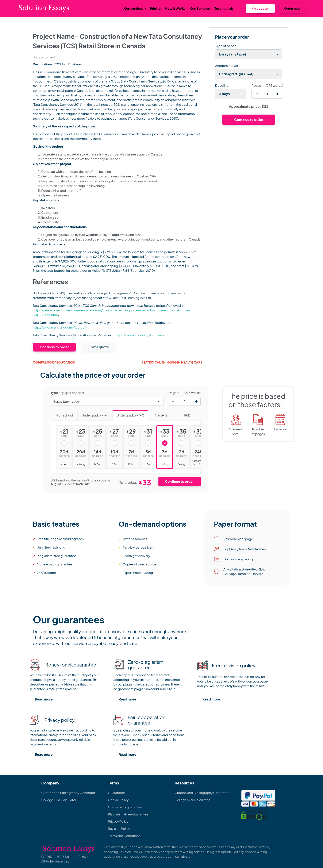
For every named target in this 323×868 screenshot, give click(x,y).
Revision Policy (119, 828)
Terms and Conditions (124, 836)
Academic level (227, 66)
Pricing (155, 8)
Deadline (222, 85)
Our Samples (200, 8)
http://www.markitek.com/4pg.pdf (59, 327)
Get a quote (99, 347)
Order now (292, 8)
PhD (182, 414)
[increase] (277, 94)
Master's (157, 414)
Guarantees (117, 793)
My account (261, 8)
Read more (44, 699)
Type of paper (226, 46)
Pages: (174, 393)
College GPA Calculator (59, 800)
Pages (256, 85)
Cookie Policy (118, 800)
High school (62, 414)
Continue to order (54, 347)
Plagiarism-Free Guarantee (128, 814)
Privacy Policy (118, 821)
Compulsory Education (54, 362)
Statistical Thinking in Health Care (172, 362)
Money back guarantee (125, 807)
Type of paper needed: (68, 393)
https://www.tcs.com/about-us (139, 335)
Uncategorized (44, 57)
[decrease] (257, 94)
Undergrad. (93, 414)
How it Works (175, 8)
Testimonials (224, 8)
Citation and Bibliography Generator (68, 793)
